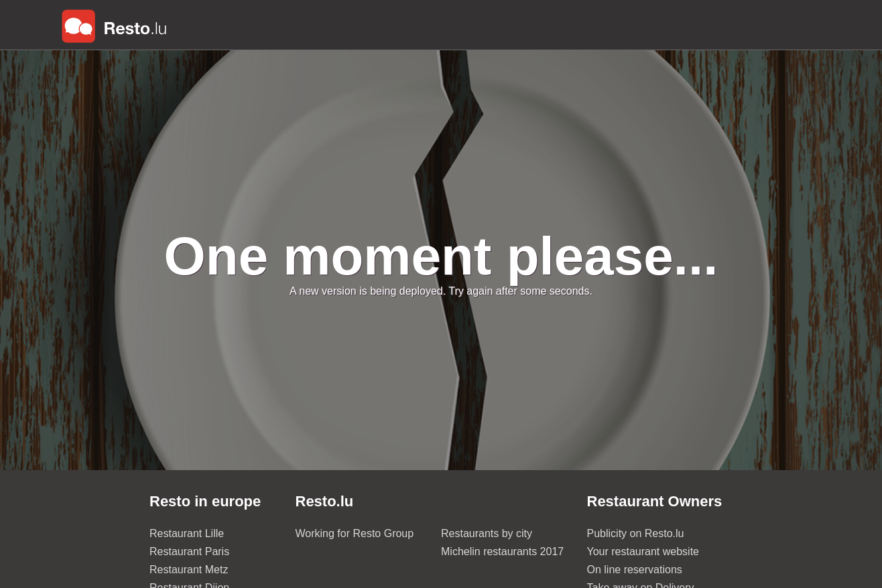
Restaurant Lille (187, 533)
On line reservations (635, 570)
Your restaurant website (643, 552)
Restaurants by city (487, 533)
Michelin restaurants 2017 (502, 552)
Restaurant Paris (189, 552)
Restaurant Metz (189, 570)
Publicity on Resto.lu (636, 533)
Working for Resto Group (355, 533)
